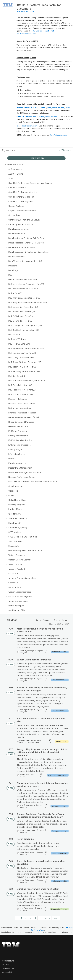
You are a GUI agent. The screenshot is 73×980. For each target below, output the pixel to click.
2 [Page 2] (22, 918)
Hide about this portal (25, 11)
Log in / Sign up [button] (63, 150)
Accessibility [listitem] (8, 972)
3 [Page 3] (26, 918)
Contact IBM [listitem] (8, 961)
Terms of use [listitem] (8, 968)
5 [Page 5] (35, 918)
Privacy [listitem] (6, 965)
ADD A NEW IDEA (36, 158)
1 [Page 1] (17, 918)
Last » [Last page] (56, 918)
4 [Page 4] (31, 918)
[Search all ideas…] (21, 150)
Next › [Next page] (47, 918)
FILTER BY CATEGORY (14, 164)
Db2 (24, 776)
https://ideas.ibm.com (26, 33)
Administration (34, 743)
